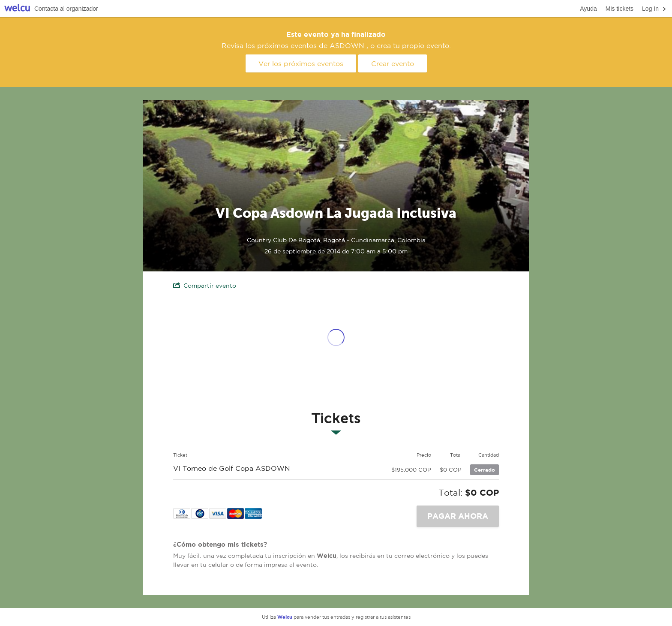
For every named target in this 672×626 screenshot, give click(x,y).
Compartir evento (205, 285)
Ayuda (588, 9)
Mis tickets (619, 9)
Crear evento (393, 63)
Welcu (17, 9)
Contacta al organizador (66, 9)
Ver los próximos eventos (301, 63)
